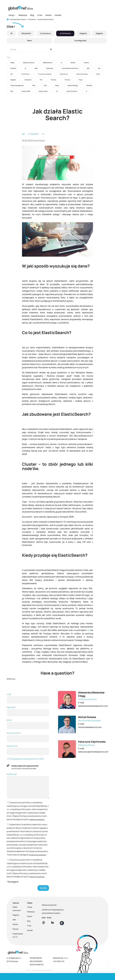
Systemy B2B (26, 91)
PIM (41, 80)
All (11, 33)
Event (98, 74)
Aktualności (26, 33)
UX (57, 91)
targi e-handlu (43, 91)
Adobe (12, 63)
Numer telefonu (28, 737)
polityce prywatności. (14, 823)
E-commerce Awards (45, 74)
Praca (81, 80)
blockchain (50, 68)
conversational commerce (70, 68)
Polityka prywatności (49, 912)
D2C (88, 68)
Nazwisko (28, 711)
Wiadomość (28, 786)
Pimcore (53, 80)
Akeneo (73, 63)
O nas (40, 15)
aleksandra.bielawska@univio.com (94, 706)
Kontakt (58, 15)
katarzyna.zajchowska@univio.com (94, 752)
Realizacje (23, 15)
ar (25, 68)
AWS (36, 68)
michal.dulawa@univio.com (90, 727)
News (29, 41)
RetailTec (89, 85)
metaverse (28, 80)
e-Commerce (45, 33)
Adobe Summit (48, 63)
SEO (12, 91)
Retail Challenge (73, 85)
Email (28, 724)
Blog (32, 15)
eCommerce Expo (82, 74)
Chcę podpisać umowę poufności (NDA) (25, 759)
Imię (28, 698)
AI (61, 63)
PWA (34, 85)
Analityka (13, 68)
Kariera (48, 15)
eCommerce (64, 74)
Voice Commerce (72, 91)
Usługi (12, 15)
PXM (45, 85)
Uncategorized (80, 41)
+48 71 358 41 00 (59, 968)
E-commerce (25, 74)
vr (87, 91)
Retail (57, 85)
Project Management (17, 85)
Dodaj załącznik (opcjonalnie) (25, 766)
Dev (99, 68)
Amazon (86, 63)
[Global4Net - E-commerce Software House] (20, 8)
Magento (83, 33)
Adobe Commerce (29, 63)
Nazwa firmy (28, 750)
